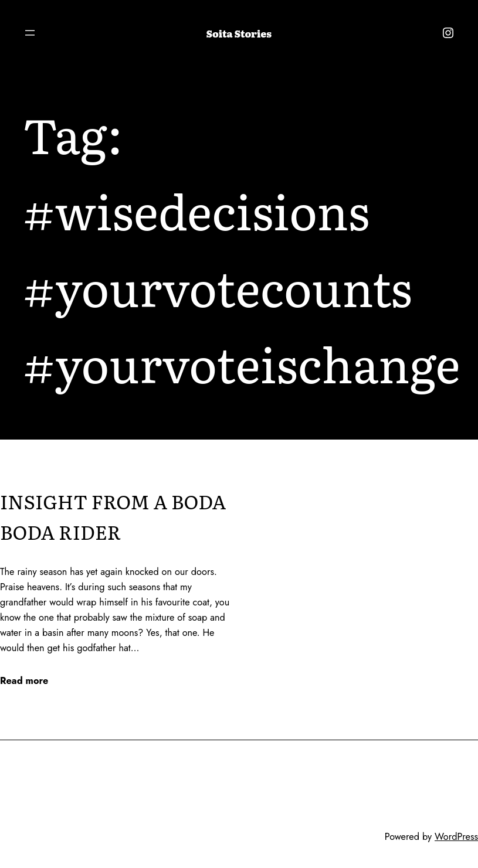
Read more (24, 681)
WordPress (456, 837)
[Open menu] (30, 33)
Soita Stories (239, 33)
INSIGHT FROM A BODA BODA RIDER (113, 516)
